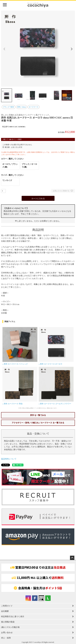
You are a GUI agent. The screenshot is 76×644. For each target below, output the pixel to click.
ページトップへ (72, 558)
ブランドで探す (9, 107)
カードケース (34, 107)
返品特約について (9, 459)
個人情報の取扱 (8, 622)
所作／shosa (22, 107)
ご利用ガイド (7, 606)
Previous (4, 49)
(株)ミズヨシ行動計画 (10, 627)
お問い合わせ (7, 633)
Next (72, 49)
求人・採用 (6, 638)
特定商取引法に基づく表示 (13, 617)
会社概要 (5, 611)
